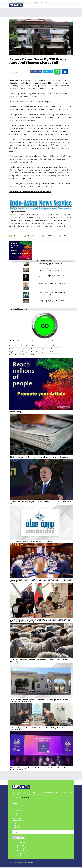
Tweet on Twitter (48, 75)
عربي (36, 2)
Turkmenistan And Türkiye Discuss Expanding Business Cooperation (38, 729)
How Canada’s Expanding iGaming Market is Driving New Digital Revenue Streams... (33, 352)
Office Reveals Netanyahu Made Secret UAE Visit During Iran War (40, 505)
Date (12, 74)
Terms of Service (18, 808)
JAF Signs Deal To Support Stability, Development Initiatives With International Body (40, 623)
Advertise (15, 816)
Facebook (22, 843)
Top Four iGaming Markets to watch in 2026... (22, 358)
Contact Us (16, 814)
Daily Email (22, 851)
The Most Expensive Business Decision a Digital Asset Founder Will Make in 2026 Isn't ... (34, 349)
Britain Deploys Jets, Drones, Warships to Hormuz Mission (39, 460)
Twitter (21, 846)
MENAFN (14, 84)
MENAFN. (22, 863)
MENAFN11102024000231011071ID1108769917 (30, 195)
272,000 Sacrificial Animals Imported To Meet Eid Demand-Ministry (40, 662)
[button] (41, 2)
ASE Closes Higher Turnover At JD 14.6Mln (31, 544)
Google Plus (22, 848)
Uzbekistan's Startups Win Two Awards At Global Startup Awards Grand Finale (38, 769)
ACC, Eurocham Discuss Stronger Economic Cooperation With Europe (41, 583)
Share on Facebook (36, 75)
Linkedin (21, 854)
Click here (25, 798)
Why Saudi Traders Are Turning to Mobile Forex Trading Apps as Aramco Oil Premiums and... (35, 355)
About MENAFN (17, 819)
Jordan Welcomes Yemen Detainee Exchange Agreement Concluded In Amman (39, 702)
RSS (20, 856)
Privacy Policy (17, 811)
